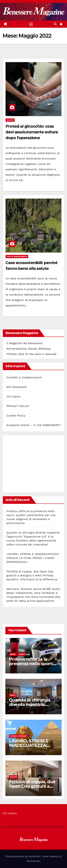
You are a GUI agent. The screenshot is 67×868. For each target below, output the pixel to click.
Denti (13, 695)
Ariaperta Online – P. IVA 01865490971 (33, 425)
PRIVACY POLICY (18, 406)
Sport (22, 654)
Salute (10, 120)
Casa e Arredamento (17, 256)
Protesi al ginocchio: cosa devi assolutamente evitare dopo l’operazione (32, 132)
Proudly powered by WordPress (23, 856)
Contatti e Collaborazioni (24, 377)
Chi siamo (13, 396)
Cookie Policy (16, 416)
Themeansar (33, 861)
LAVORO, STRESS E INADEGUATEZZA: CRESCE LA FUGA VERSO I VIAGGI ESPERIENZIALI (33, 558)
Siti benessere (17, 387)
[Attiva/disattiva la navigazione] (31, 24)
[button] (55, 24)
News (13, 654)
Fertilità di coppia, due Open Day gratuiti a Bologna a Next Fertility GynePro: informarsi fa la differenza (32, 575)
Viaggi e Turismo (18, 736)
